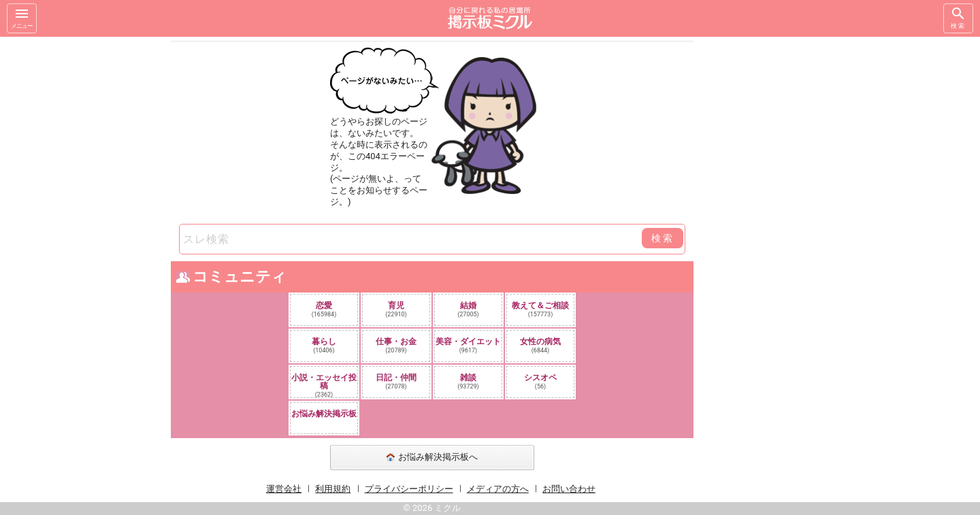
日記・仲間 (396, 381)
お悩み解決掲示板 (324, 414)
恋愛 (324, 309)
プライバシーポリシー (409, 489)
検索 (958, 17)
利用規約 (333, 489)
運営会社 (284, 489)
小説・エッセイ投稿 (324, 385)
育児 (396, 309)
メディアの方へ (498, 489)
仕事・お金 (396, 345)
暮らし (324, 345)
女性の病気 (540, 345)
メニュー (22, 17)
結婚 (468, 309)
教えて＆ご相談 (540, 309)
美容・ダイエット (468, 345)
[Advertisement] (789, 241)
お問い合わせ (569, 489)
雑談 (468, 381)
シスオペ (540, 381)
